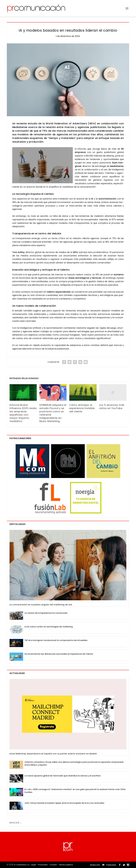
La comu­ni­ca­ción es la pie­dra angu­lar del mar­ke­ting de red (41, 605)
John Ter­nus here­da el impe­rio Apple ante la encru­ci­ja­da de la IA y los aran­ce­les (64, 803)
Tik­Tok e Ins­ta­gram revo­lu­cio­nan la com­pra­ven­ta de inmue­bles (56, 640)
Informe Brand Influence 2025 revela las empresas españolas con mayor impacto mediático (23, 413)
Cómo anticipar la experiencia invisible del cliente (82, 408)
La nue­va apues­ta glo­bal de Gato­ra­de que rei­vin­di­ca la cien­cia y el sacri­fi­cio (63, 776)
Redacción (95, 865)
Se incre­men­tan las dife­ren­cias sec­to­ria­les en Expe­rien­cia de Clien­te (59, 654)
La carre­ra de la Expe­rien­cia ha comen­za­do (46, 613)
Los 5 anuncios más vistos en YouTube (112, 407)
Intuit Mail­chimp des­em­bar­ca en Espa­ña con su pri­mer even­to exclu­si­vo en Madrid (53, 754)
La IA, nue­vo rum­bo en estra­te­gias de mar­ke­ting (49, 627)
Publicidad (111, 865)
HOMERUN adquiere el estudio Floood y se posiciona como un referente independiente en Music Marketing (53, 413)
